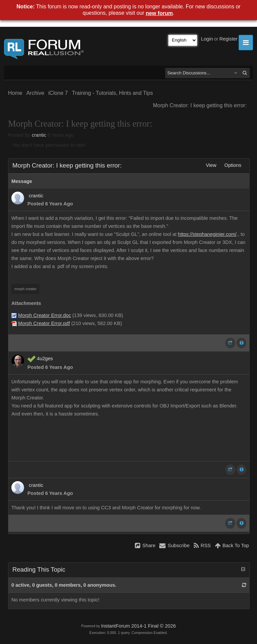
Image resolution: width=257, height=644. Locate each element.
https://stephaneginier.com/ (207, 234)
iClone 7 (58, 93)
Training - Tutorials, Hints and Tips (112, 93)
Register (228, 39)
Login (207, 39)
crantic (39, 135)
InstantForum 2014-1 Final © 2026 (138, 626)
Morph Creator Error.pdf (44, 323)
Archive (35, 93)
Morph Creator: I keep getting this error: (200, 105)
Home (15, 93)
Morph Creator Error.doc (45, 315)
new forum (159, 13)
